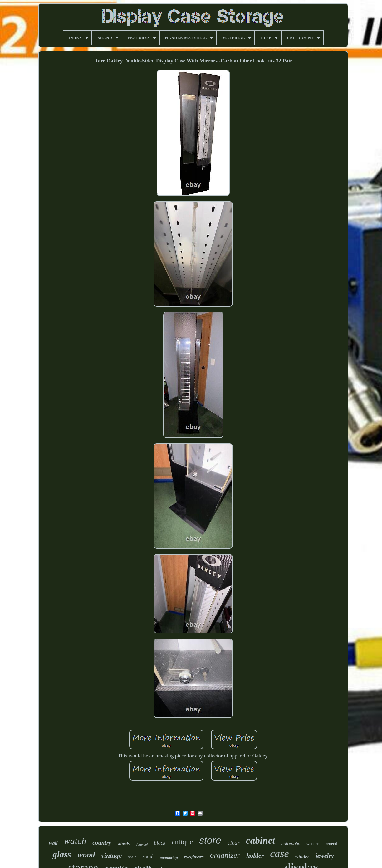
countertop (169, 858)
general (331, 844)
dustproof (142, 844)
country (102, 843)
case (279, 853)
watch (75, 841)
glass (62, 854)
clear (234, 843)
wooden (313, 843)
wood (86, 855)
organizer (225, 855)
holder (255, 856)
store (210, 840)
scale (132, 857)
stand (148, 856)
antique (182, 842)
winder (302, 857)
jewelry (325, 856)
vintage (111, 855)
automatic (291, 844)
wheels (123, 843)
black (160, 843)
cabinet (260, 840)
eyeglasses (194, 857)
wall (53, 843)
